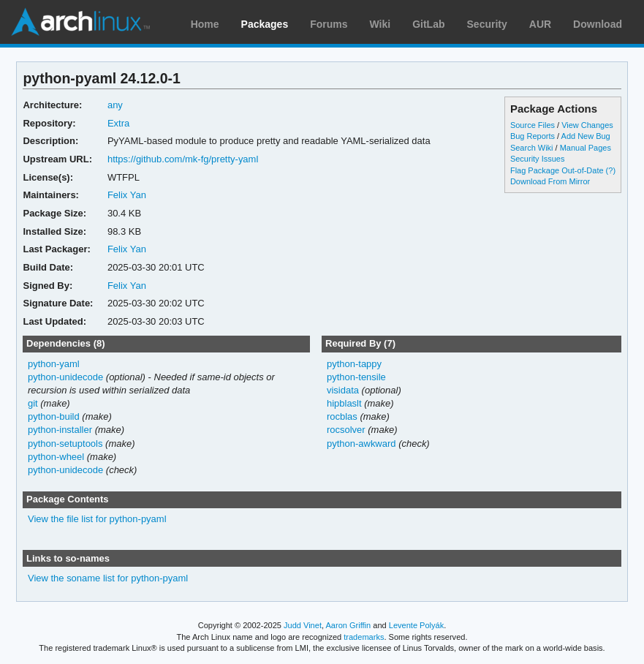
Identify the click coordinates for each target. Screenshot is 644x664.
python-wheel (56, 457)
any (115, 105)
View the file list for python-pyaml (97, 519)
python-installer (60, 430)
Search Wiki (532, 148)
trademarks (364, 637)
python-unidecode (65, 377)
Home (205, 24)
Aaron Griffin (348, 625)
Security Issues (537, 159)
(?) (611, 170)
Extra (118, 123)
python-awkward (361, 444)
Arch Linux (80, 22)
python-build (54, 416)
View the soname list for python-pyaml (108, 578)
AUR (540, 24)
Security (487, 24)
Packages (265, 24)
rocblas (342, 416)
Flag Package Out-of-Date (557, 170)
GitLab (428, 24)
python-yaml (54, 364)
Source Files (533, 125)
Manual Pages (586, 148)
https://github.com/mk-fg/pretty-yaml (183, 159)
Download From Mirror (550, 181)
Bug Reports (533, 136)
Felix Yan (127, 195)
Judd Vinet (303, 625)
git (33, 403)
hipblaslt (344, 403)
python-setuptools (65, 444)
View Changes (587, 125)
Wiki (380, 24)
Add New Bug (586, 136)
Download (598, 24)
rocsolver (346, 430)
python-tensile (356, 377)
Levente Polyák (416, 625)
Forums (329, 24)
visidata (343, 390)
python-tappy (354, 364)
